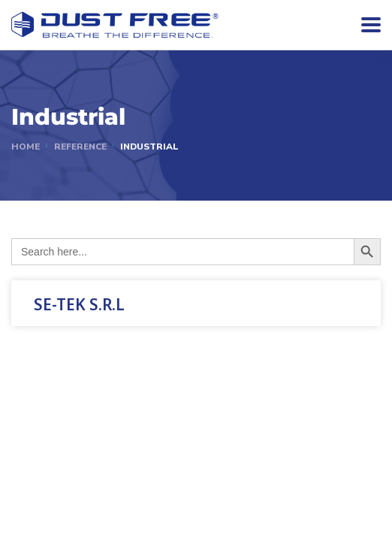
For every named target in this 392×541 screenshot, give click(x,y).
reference (80, 147)
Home (26, 147)
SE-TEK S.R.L (79, 304)
